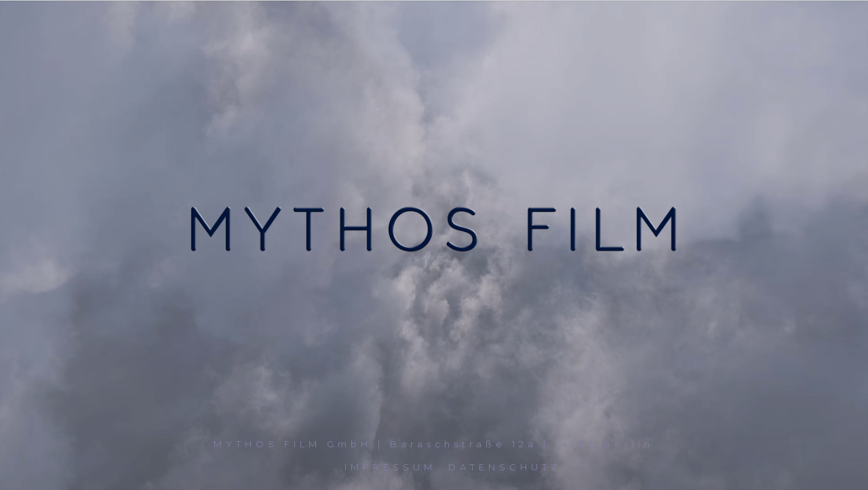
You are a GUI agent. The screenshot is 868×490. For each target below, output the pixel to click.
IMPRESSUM (390, 467)
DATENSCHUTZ (505, 467)
